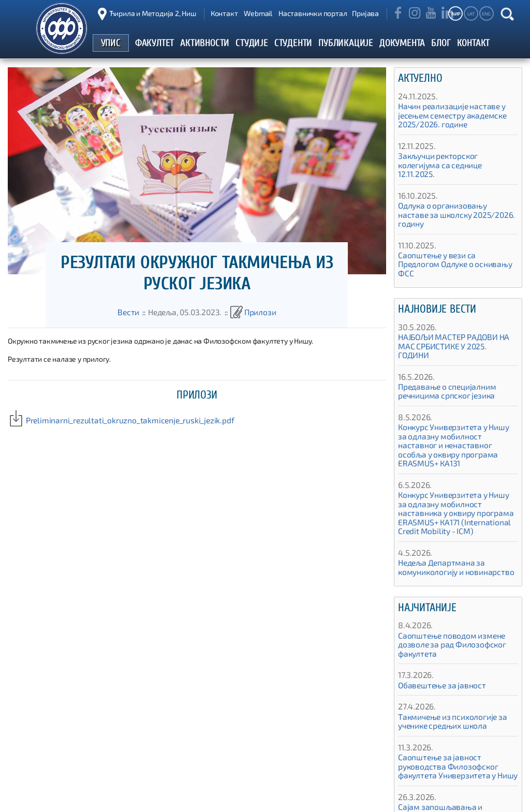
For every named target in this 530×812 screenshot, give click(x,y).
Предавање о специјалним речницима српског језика (442, 355)
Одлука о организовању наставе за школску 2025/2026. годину (457, 202)
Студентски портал (343, 799)
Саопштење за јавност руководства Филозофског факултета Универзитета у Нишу (458, 712)
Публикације (406, 799)
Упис (293, 799)
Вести (134, 312)
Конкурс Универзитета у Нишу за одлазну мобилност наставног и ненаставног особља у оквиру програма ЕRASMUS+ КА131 (452, 405)
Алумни (450, 799)
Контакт (224, 13)
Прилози (255, 312)
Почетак (261, 799)
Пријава (365, 13)
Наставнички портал (313, 13)
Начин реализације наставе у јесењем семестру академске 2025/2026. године (448, 115)
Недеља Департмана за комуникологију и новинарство (450, 513)
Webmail (258, 13)
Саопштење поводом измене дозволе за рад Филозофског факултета (447, 590)
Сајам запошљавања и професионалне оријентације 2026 (456, 757)
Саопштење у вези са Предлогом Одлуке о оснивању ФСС (452, 242)
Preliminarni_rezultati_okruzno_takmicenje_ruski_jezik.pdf (109, 420)
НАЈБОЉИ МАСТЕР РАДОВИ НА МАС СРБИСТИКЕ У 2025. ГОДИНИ (456, 315)
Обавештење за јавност (438, 631)
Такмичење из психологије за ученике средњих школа (447, 667)
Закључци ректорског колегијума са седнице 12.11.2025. (454, 161)
